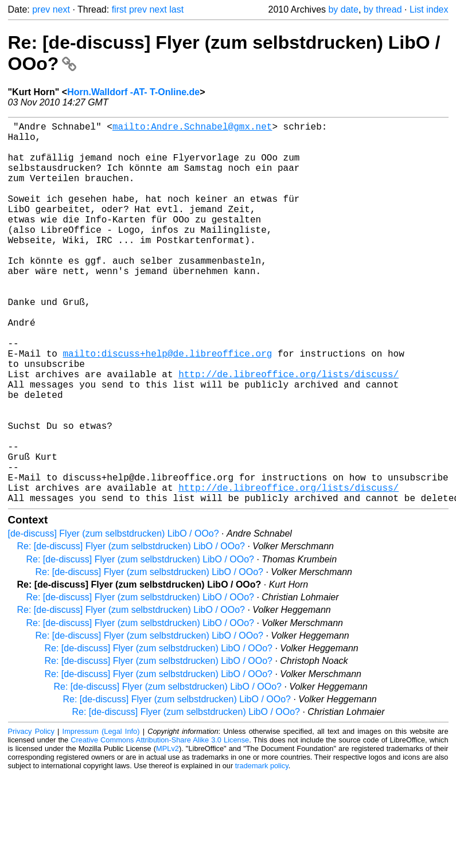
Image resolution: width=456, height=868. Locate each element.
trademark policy (262, 851)
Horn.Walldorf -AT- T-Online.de (133, 92)
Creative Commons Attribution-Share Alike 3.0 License (160, 825)
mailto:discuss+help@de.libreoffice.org (168, 406)
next (61, 9)
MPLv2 (167, 833)
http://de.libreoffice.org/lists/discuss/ (289, 431)
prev (41, 9)
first (119, 9)
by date (343, 9)
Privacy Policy (31, 816)
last (176, 9)
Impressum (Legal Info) (101, 816)
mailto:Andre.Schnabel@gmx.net (192, 128)
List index (429, 9)
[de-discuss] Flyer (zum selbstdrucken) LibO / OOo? (114, 618)
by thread (383, 9)
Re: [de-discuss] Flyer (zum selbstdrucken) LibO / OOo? (131, 631)
